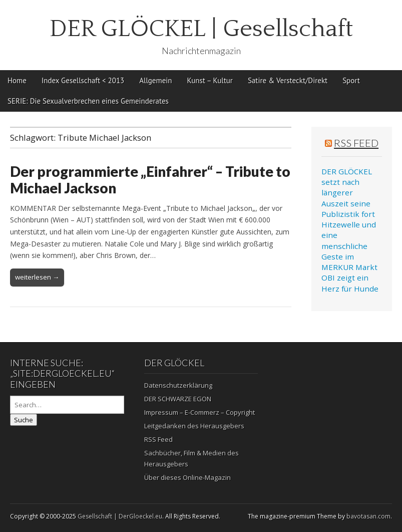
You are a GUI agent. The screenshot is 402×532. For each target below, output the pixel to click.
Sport (351, 80)
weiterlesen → (37, 277)
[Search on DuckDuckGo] (67, 405)
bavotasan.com (368, 516)
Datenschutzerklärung (178, 385)
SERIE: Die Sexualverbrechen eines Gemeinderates (88, 101)
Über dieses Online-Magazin (187, 477)
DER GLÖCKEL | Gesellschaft (201, 29)
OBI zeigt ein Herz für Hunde (350, 283)
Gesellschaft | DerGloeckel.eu (120, 516)
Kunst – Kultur (210, 80)
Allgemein (155, 80)
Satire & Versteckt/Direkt (288, 80)
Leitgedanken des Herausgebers (194, 426)
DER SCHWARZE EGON (178, 399)
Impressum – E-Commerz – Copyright (199, 412)
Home (17, 80)
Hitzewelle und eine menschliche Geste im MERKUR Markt (349, 246)
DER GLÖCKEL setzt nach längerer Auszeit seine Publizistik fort (348, 193)
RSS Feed (356, 143)
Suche (24, 420)
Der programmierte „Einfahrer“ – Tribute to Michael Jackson (150, 180)
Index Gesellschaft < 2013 (83, 80)
